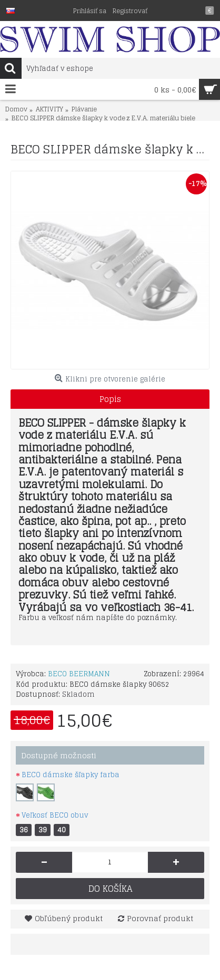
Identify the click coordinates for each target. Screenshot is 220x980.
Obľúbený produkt (69, 918)
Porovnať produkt (160, 918)
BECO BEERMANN (79, 674)
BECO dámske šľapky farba (71, 775)
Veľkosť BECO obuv (55, 815)
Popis (110, 399)
